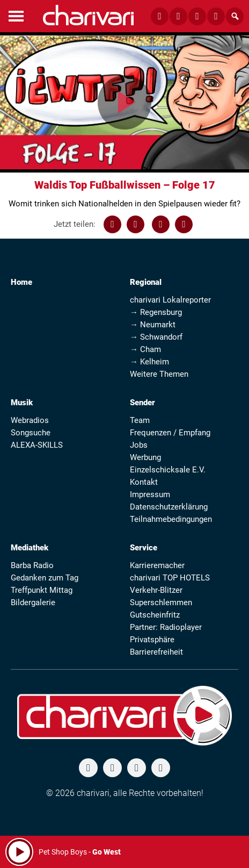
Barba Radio (32, 565)
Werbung (145, 457)
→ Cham (145, 349)
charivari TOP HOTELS (170, 578)
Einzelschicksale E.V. (168, 470)
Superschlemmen (161, 602)
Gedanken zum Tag (45, 578)
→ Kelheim (149, 362)
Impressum (150, 494)
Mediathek (30, 548)
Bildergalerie (33, 602)
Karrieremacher (157, 565)
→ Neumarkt (153, 325)
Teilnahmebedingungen (171, 519)
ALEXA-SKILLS (37, 445)
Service (144, 548)
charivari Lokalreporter (170, 300)
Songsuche (31, 433)
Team (140, 420)
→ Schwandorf (156, 337)
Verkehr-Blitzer (156, 590)
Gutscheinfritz (155, 615)
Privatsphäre (152, 640)
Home (21, 282)
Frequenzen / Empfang (170, 433)
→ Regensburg (156, 312)
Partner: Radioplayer (166, 627)
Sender (142, 403)
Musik (22, 403)
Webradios (30, 420)
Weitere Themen (159, 374)
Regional (146, 282)
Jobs (139, 445)
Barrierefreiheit (156, 652)
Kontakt (144, 482)
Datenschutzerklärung (169, 507)
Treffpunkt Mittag (42, 590)
